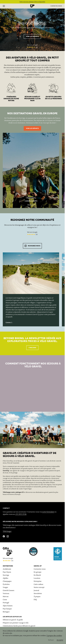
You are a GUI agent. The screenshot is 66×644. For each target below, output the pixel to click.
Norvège (6, 575)
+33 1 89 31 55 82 (21, 514)
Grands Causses (9, 590)
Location (37, 578)
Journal (36, 590)
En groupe (38, 572)
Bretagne (6, 612)
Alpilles (5, 578)
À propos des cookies (54, 636)
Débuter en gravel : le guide (13, 620)
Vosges (5, 587)
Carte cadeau (38, 584)
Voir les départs (32, 128)
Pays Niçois (7, 572)
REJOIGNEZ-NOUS (32, 246)
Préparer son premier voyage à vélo (16, 623)
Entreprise (38, 581)
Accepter (60, 640)
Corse (5, 600)
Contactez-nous (56, 6)
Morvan (6, 597)
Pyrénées (6, 584)
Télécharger (7, 531)
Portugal (6, 603)
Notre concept (39, 587)
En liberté (37, 575)
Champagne (7, 581)
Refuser (51, 640)
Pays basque (7, 609)
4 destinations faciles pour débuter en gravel (19, 626)
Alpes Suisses (8, 606)
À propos (37, 597)
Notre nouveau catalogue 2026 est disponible (32, 2)
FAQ (35, 600)
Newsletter (38, 594)
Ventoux (6, 594)
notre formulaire (48, 512)
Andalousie (7, 569)
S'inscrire (32, 348)
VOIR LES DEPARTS (32, 36)
